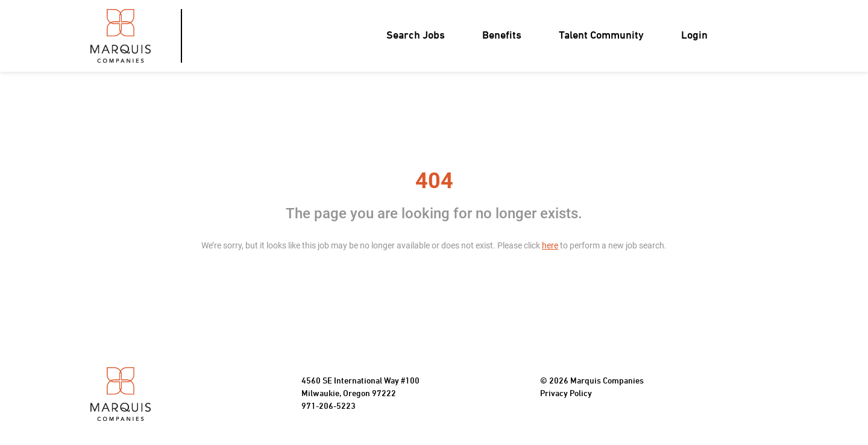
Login (694, 36)
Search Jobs (416, 36)
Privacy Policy (566, 394)
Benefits (502, 36)
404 (434, 181)
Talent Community (601, 36)
